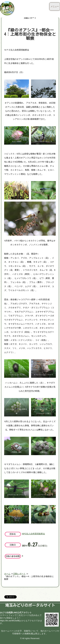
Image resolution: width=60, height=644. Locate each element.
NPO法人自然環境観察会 (34, 534)
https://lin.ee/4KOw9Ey (10, 621)
